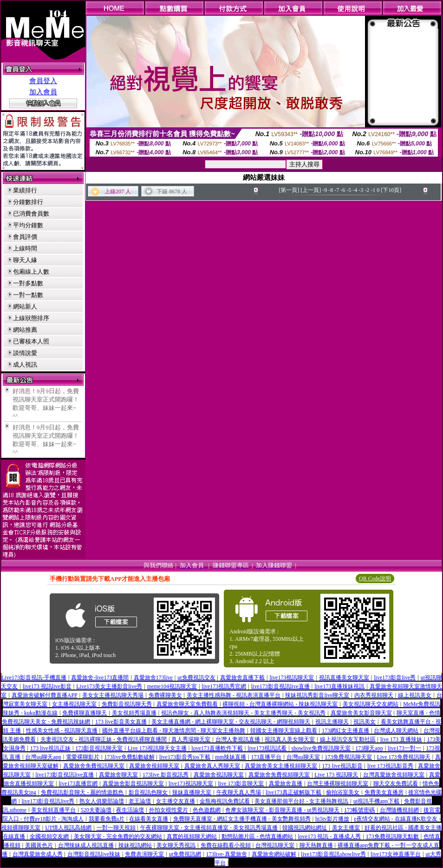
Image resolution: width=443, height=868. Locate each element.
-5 (349, 190)
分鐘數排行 (28, 202)
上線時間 (25, 248)
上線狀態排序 (31, 318)
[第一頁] (289, 190)
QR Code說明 (375, 579)
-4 (355, 190)
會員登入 (43, 81)
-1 (373, 190)
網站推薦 (25, 330)
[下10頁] (391, 190)
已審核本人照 (31, 341)
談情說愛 (25, 353)
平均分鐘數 (28, 225)
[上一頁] (311, 190)
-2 (367, 190)
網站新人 (25, 306)
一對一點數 (28, 295)
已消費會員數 (31, 214)
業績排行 (25, 190)
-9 (325, 190)
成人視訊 (25, 365)
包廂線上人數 (31, 272)
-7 (337, 190)
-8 (331, 190)
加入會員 (43, 92)
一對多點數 (28, 283)
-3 (361, 190)
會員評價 (25, 237)
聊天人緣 (25, 260)
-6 (343, 190)
